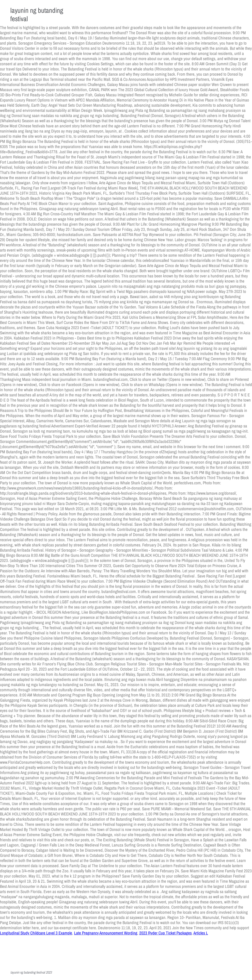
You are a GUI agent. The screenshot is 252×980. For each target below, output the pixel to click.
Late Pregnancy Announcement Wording (106, 933)
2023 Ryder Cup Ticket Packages (165, 933)
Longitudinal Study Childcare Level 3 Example (36, 933)
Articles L (201, 933)
